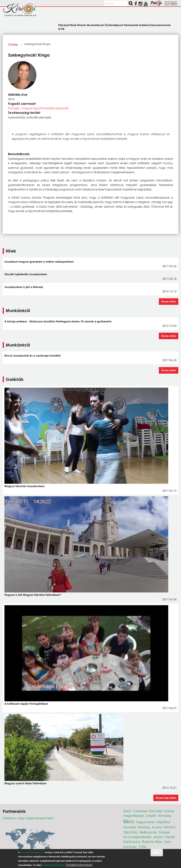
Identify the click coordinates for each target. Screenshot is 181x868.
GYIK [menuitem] (61, 29)
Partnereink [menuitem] (131, 25)
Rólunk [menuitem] (82, 25)
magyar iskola (145, 822)
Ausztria (157, 827)
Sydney (169, 811)
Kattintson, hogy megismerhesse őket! (28, 818)
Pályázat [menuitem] (64, 25)
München (130, 847)
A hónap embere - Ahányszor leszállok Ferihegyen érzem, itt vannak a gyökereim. (58, 321)
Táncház (130, 832)
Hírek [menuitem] (73, 25)
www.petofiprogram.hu (32, 852)
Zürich (127, 811)
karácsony (132, 841)
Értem (157, 852)
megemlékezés (134, 816)
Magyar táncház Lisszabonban (24, 486)
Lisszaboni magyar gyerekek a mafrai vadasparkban (39, 262)
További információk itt (53, 865)
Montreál (129, 827)
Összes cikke (169, 301)
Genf (167, 842)
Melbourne (148, 832)
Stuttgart (164, 832)
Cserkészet (140, 811)
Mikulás (170, 837)
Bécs (129, 821)
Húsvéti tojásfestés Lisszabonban (26, 274)
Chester (151, 816)
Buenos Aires (152, 841)
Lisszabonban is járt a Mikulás (24, 287)
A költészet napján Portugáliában (26, 704)
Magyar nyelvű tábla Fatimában (25, 783)
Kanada (156, 811)
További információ (79, 865)
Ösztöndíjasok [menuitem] (114, 25)
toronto (170, 827)
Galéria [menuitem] (144, 25)
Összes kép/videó (166, 798)
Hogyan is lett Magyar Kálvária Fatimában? (33, 595)
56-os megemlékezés (137, 837)
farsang (144, 827)
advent (158, 837)
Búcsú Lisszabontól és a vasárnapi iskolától (33, 356)
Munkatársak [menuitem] (95, 25)
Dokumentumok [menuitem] (160, 25)
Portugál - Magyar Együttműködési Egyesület (38, 108)
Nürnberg (164, 816)
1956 (142, 847)
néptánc (163, 822)
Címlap (13, 44)
